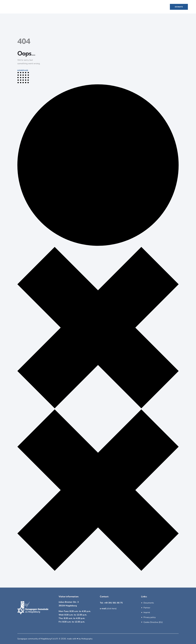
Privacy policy (150, 617)
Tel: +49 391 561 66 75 (111, 603)
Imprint (147, 612)
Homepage (23, 70)
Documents (149, 603)
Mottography (87, 638)
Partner (147, 608)
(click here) (108, 609)
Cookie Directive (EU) (153, 622)
